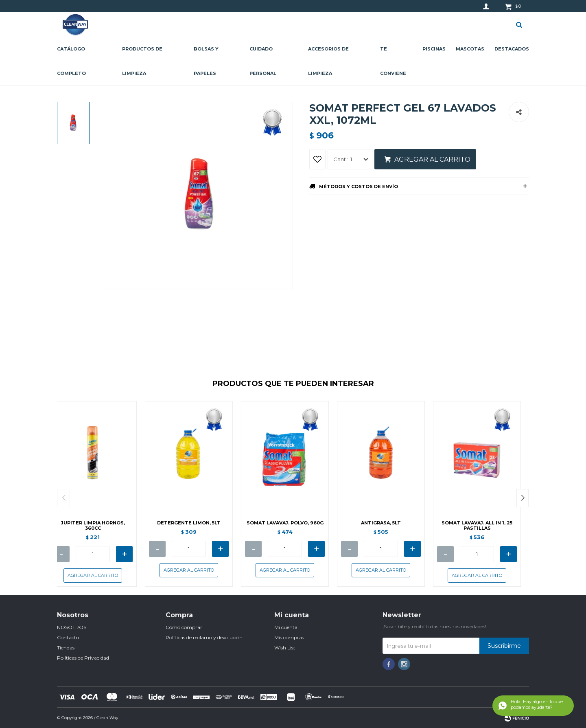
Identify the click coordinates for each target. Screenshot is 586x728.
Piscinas (434, 49)
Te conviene (393, 61)
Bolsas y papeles (206, 61)
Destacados (512, 49)
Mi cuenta (286, 627)
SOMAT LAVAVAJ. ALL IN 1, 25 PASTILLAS (477, 526)
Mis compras (289, 637)
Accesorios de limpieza (328, 61)
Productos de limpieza (142, 61)
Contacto (68, 637)
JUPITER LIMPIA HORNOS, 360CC (93, 526)
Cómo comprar (184, 627)
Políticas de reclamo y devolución (204, 637)
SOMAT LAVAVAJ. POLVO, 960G (285, 523)
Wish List (285, 648)
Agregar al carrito (432, 159)
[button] (523, 498)
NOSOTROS (72, 627)
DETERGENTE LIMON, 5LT (189, 523)
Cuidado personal (263, 61)
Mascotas (470, 49)
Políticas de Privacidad (83, 658)
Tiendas (66, 648)
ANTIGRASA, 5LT (381, 523)
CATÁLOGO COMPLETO (71, 61)
